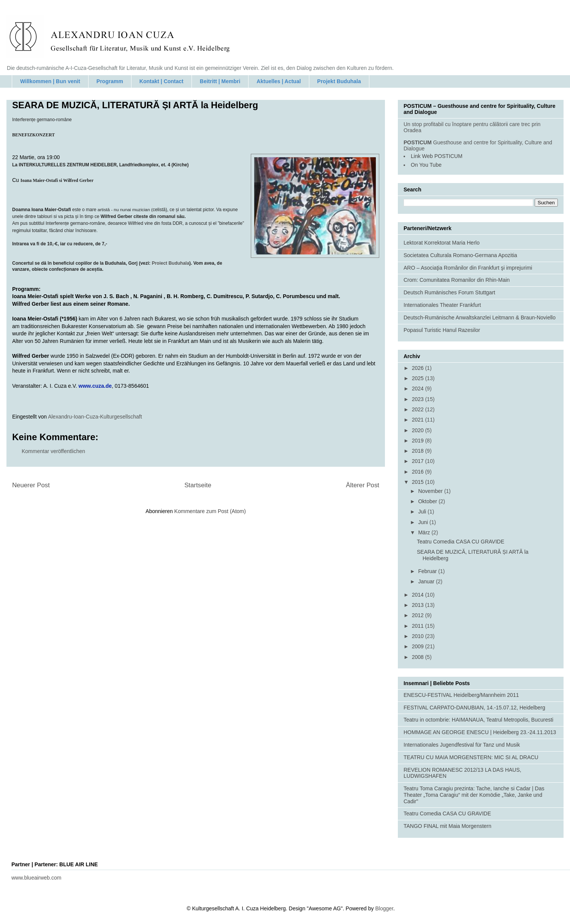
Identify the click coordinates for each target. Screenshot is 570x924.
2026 (419, 368)
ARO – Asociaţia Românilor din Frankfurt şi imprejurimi (468, 268)
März (425, 532)
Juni (424, 522)
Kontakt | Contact (161, 81)
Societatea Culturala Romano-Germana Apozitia (460, 255)
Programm (110, 81)
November (431, 491)
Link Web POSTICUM (437, 156)
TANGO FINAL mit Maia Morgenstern (447, 826)
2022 (419, 409)
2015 (419, 482)
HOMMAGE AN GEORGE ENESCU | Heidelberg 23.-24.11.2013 (480, 732)
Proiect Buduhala (170, 263)
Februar (428, 571)
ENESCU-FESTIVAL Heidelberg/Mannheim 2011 (461, 695)
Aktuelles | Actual (279, 81)
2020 (419, 430)
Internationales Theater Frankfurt (442, 305)
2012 (419, 615)
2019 (419, 441)
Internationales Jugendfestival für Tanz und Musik (462, 745)
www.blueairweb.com (36, 878)
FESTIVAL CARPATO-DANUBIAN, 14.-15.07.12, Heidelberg (474, 708)
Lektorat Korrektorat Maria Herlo (442, 243)
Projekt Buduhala (339, 81)
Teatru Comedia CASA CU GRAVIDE (461, 542)
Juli (423, 512)
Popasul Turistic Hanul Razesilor (442, 330)
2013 (419, 605)
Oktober (428, 501)
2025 (419, 378)
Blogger (384, 908)
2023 (419, 399)
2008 (419, 657)
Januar (427, 581)
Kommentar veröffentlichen (53, 451)
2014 (419, 595)
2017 (419, 461)
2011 (419, 626)
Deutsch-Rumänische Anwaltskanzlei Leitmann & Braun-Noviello (480, 317)
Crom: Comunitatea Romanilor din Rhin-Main (457, 280)
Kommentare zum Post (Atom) (210, 511)
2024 (419, 389)
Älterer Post (363, 485)
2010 (419, 636)
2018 (419, 451)
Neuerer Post (31, 485)
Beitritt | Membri (220, 81)
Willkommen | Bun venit (50, 81)
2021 (419, 420)
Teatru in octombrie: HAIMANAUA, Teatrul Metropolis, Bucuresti (478, 720)
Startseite (198, 485)
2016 (419, 472)
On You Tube (426, 165)
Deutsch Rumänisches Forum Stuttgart (449, 292)
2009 (419, 646)
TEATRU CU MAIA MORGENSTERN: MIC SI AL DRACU (471, 757)
